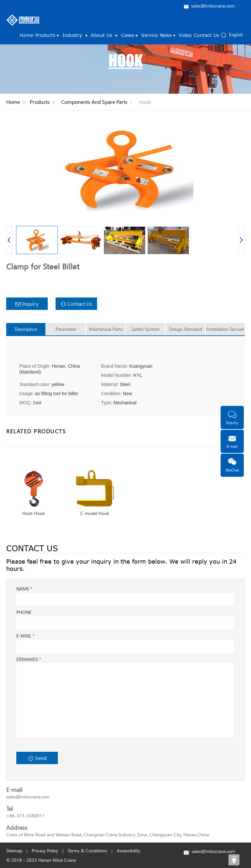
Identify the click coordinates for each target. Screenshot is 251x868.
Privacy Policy (45, 851)
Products (48, 35)
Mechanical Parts (106, 329)
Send (37, 758)
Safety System (146, 329)
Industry (76, 35)
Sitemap (14, 851)
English (236, 35)
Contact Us (206, 35)
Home (26, 35)
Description (26, 329)
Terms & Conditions (87, 851)
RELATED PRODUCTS (36, 431)
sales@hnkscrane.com (213, 6)
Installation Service (225, 329)
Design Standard (185, 329)
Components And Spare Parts (94, 102)
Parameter (66, 329)
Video (185, 35)
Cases (130, 35)
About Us (105, 35)
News (168, 35)
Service (150, 35)
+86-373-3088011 (25, 816)
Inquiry (27, 304)
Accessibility (128, 851)
